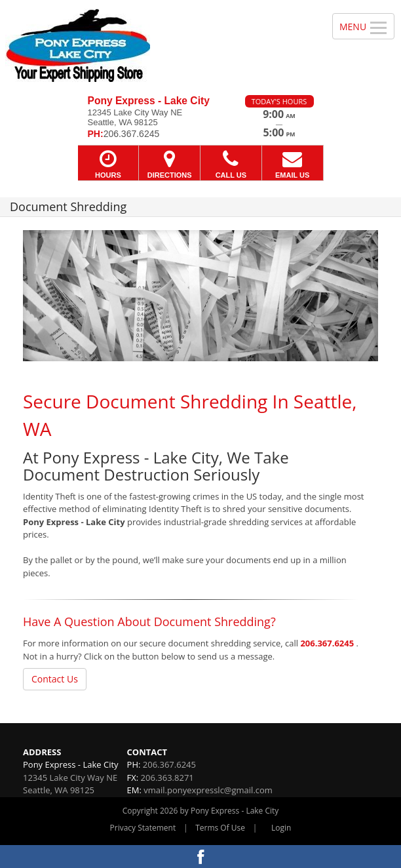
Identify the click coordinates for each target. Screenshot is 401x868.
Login (281, 828)
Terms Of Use (220, 828)
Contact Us (55, 679)
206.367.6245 (327, 643)
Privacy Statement (143, 828)
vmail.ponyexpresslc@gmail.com (208, 790)
